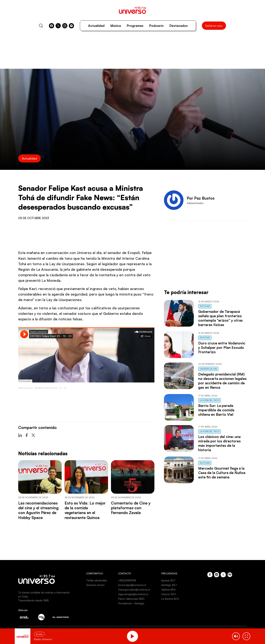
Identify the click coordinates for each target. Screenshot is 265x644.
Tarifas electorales (97, 580)
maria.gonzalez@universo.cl (134, 590)
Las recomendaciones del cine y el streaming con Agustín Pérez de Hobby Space (38, 510)
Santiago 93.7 (169, 585)
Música (116, 26)
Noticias (205, 306)
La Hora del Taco (210, 400)
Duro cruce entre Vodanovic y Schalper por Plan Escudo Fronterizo (222, 348)
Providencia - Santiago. (131, 603)
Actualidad (96, 26)
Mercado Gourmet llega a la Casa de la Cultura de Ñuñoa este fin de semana (222, 473)
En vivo (39, 634)
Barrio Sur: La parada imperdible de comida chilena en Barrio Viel (216, 410)
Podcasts (156, 26)
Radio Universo (26, 388)
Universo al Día (208, 369)
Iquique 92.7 (168, 580)
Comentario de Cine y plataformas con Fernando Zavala (131, 508)
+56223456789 (127, 580)
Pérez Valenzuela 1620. (131, 599)
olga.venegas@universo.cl (133, 594)
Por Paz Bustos (201, 198)
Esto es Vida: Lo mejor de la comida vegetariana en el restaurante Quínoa (85, 510)
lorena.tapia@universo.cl (132, 585)
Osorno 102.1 (169, 594)
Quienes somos (95, 585)
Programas (135, 26)
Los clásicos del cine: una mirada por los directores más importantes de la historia (219, 443)
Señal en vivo (214, 26)
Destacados (179, 26)
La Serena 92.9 (170, 599)
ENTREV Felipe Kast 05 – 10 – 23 (51, 388)
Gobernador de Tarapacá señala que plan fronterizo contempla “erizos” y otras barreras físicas (220, 318)
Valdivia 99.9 (168, 590)
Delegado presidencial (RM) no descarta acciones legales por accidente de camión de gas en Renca (222, 381)
